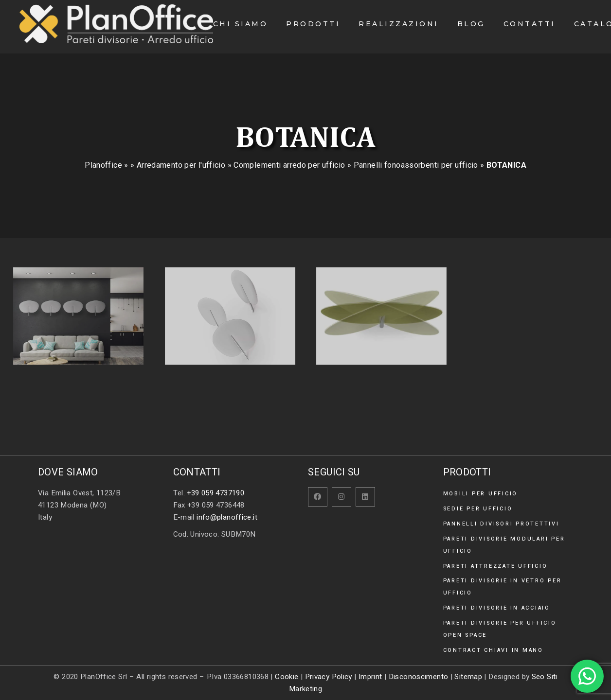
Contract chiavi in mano (493, 650)
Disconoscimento (419, 677)
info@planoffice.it (227, 517)
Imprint (370, 677)
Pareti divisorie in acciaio (497, 608)
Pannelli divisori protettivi (501, 524)
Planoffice (103, 165)
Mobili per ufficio (481, 494)
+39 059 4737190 (216, 493)
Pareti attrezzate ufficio (495, 566)
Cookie (287, 677)
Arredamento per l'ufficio (181, 165)
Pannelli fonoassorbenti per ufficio (416, 165)
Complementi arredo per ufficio (289, 165)
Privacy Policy (329, 677)
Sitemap (468, 677)
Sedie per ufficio (478, 509)
